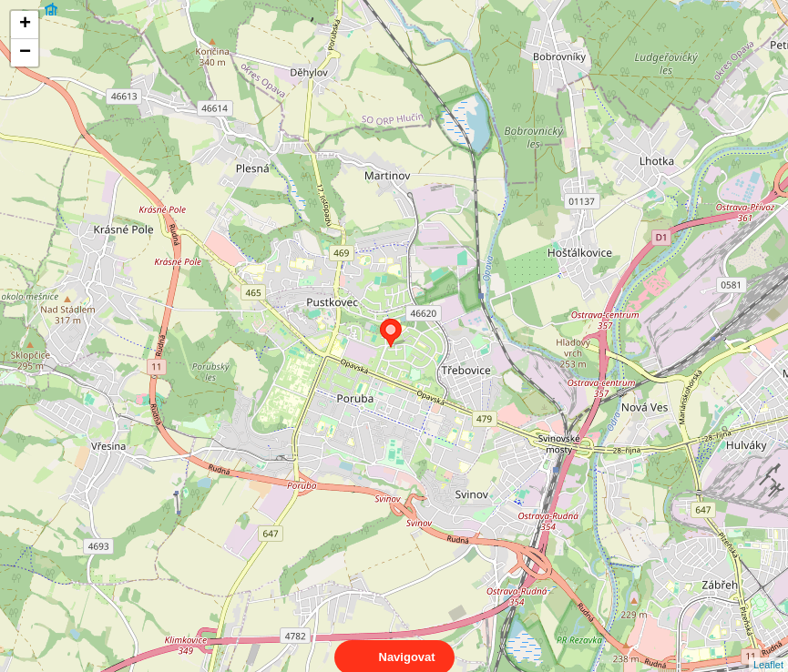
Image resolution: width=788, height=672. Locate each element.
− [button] (25, 53)
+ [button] (25, 25)
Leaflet (768, 648)
